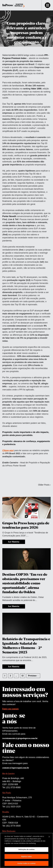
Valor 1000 (36, 89)
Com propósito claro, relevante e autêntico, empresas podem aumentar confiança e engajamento (27, 33)
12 (23, 676)
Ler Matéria (14, 542)
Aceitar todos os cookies (26, 863)
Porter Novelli (9, 216)
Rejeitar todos (26, 856)
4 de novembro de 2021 (13, 55)
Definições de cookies (27, 849)
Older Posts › (44, 485)
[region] (26, 850)
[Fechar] (49, 837)
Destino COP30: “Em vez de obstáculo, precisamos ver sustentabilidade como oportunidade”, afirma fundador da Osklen (25, 584)
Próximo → (33, 676)
